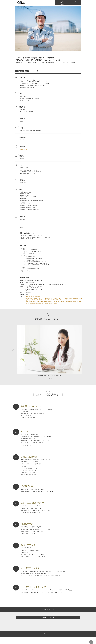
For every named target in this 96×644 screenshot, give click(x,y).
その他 (21, 227)
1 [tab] (48, 52)
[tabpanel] (48, 28)
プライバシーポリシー (48, 634)
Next (83, 351)
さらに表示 (48, 626)
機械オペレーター (32, 71)
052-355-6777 (23, 149)
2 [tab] (52, 379)
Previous (13, 351)
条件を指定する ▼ (46, 617)
